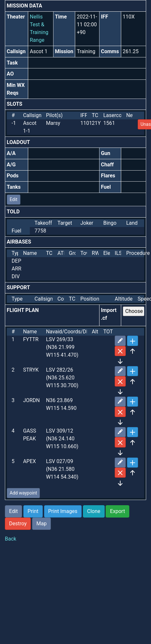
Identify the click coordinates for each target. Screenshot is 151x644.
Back (11, 539)
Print (33, 511)
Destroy (18, 524)
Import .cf (109, 314)
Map (41, 524)
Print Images (63, 511)
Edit (14, 199)
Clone (94, 511)
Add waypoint (23, 493)
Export (117, 511)
